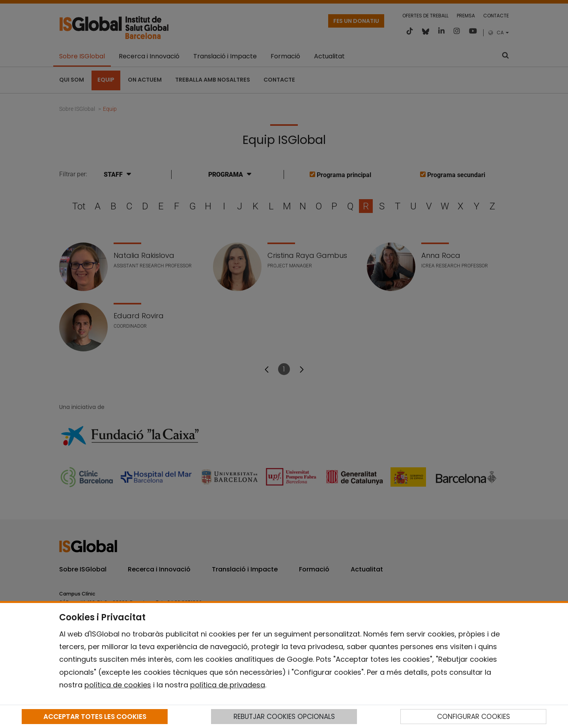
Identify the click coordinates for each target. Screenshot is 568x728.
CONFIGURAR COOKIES (474, 717)
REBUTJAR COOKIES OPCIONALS (284, 717)
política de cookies (118, 685)
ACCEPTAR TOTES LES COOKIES (95, 717)
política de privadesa (228, 685)
